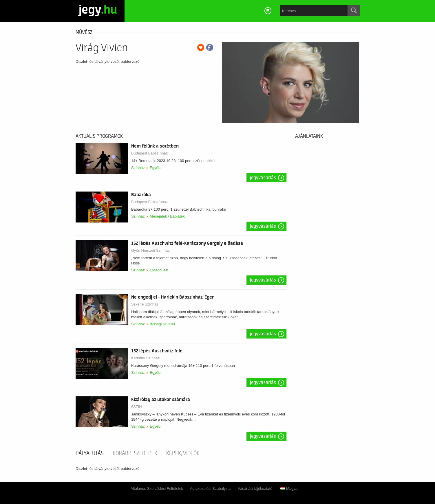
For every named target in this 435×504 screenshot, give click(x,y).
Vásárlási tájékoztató (255, 489)
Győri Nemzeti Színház (150, 250)
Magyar (289, 489)
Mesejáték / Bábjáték (167, 216)
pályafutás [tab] (90, 453)
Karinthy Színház (145, 358)
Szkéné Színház (145, 304)
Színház (138, 168)
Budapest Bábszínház (149, 153)
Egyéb (155, 168)
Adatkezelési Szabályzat (210, 489)
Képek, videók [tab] (183, 453)
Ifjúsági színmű (162, 324)
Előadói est (159, 270)
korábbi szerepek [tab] (135, 453)
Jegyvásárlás (263, 178)
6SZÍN (137, 407)
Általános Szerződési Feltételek (157, 489)
